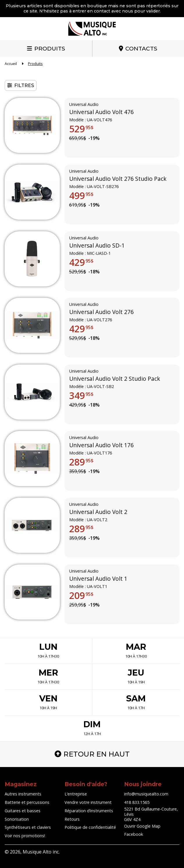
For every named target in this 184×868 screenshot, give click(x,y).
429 (81, 262)
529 (81, 129)
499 (81, 196)
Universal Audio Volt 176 (101, 445)
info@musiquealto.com (146, 794)
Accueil (11, 64)
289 (81, 462)
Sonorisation (17, 819)
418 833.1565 (137, 802)
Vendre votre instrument (88, 802)
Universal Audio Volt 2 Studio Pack (115, 379)
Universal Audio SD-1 (97, 246)
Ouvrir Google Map (142, 826)
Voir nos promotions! (25, 836)
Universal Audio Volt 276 (101, 312)
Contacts (141, 48)
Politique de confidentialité (90, 827)
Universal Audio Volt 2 (98, 512)
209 (81, 595)
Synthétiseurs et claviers (28, 827)
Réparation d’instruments (89, 811)
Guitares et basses (23, 811)
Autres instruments (23, 794)
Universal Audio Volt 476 (101, 112)
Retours (72, 819)
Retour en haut (92, 754)
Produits (50, 48)
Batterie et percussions (27, 802)
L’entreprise (76, 794)
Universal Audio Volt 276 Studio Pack (118, 179)
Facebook (134, 834)
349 (81, 396)
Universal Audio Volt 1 (98, 579)
